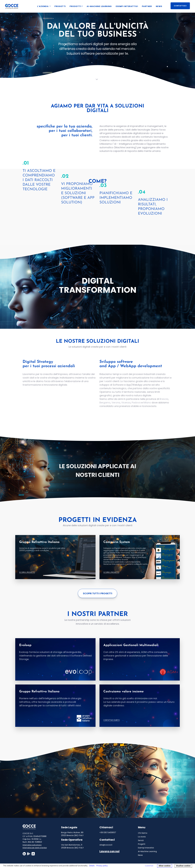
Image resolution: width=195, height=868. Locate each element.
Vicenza (126, 406)
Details (92, 866)
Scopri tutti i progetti (98, 593)
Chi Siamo (143, 833)
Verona (116, 406)
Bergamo (105, 406)
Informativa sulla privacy (32, 845)
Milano (147, 406)
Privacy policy (102, 866)
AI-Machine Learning (147, 851)
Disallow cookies (183, 866)
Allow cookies (165, 866)
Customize (149, 866)
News (140, 855)
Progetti (142, 844)
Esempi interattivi (146, 848)
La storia (142, 837)
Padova (136, 406)
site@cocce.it (106, 845)
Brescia (164, 402)
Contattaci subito (111, 720)
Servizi (141, 840)
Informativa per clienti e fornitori (35, 848)
